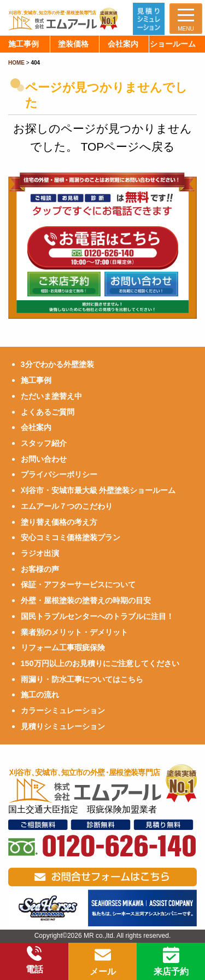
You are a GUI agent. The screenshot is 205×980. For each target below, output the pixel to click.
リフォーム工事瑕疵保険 (63, 647)
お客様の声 (40, 569)
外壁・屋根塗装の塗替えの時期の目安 (86, 600)
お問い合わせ (44, 459)
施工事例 (36, 380)
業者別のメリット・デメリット (74, 632)
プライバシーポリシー (59, 474)
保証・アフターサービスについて (78, 584)
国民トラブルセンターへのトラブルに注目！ (97, 616)
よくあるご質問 (48, 412)
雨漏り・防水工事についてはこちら (82, 679)
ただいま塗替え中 (51, 396)
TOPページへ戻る (128, 147)
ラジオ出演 (40, 553)
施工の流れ (40, 695)
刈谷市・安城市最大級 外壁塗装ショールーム (98, 490)
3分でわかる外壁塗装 (57, 364)
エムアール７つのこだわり (67, 506)
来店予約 (171, 961)
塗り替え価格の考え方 (59, 522)
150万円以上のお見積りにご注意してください (100, 663)
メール (103, 961)
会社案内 (36, 427)
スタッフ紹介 (44, 443)
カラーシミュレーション (63, 710)
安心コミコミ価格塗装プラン (71, 537)
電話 (34, 960)
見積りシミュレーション (63, 726)
